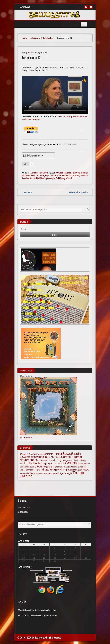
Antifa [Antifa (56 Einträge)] (40, 454)
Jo (31, 52)
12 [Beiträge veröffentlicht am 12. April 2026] (86, 551)
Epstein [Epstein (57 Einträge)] (51, 460)
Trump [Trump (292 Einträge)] (78, 473)
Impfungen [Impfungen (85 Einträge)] (48, 464)
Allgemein (35, 38)
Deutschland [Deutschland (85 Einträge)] (42, 460)
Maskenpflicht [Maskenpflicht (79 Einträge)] (59, 467)
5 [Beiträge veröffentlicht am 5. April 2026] (86, 548)
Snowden (25, 178)
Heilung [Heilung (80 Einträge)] (82, 460)
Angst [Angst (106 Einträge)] (34, 454)
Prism (59, 175)
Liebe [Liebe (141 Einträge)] (38, 466)
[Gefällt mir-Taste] (25, 164)
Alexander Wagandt (64, 172)
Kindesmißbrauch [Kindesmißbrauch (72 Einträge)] (27, 467)
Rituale (65, 175)
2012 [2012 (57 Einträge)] (25, 454)
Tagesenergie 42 (31, 57)
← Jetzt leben (27, 192)
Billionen (85, 172)
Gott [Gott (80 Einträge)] (76, 460)
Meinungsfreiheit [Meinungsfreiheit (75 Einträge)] (78, 467)
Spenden (23, 512)
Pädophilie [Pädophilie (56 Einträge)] (40, 474)
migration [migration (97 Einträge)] (68, 470)
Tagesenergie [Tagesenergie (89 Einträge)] (65, 473)
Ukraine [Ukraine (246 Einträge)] (26, 476)
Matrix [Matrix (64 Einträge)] (68, 467)
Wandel (69, 178)
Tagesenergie (50, 178)
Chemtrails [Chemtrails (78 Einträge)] (56, 457)
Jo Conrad (40, 175)
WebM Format (80, 116)
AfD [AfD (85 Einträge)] (29, 454)
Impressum (24, 508)
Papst (47, 175)
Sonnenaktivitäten (37, 178)
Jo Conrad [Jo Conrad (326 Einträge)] (69, 463)
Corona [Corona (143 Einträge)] (66, 457)
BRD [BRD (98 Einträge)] (48, 457)
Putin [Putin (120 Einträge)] (33, 473)
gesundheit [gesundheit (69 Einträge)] (69, 460)
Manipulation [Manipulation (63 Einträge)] (47, 467)
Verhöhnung (60, 178)
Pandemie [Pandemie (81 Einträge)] (24, 473)
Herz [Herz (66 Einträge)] (21, 464)
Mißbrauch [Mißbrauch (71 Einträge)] (78, 470)
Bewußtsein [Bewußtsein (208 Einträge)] (72, 454)
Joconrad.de (26, 438)
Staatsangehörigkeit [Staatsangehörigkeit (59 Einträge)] (51, 474)
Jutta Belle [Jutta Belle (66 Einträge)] (83, 464)
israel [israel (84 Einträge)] (56, 464)
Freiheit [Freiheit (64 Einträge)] (61, 460)
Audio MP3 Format (31, 119)
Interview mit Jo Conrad (79, 192)
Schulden (84, 175)
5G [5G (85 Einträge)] (21, 454)
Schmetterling (74, 175)
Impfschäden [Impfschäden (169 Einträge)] (33, 463)
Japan (33, 175)
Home (24, 38)
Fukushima (26, 175)
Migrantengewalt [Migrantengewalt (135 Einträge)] (52, 470)
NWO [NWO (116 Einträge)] (86, 470)
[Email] (55, 229)
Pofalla (53, 175)
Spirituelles (48, 38)
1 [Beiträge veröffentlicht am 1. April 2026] (44, 548)
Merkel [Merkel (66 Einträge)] (38, 470)
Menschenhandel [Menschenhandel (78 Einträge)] (27, 470)
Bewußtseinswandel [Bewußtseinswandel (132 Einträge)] (32, 457)
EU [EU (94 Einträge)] (56, 460)
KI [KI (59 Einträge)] (89, 464)
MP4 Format (64, 116)
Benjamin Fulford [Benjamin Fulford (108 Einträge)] (52, 454)
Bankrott (76, 172)
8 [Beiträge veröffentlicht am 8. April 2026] (44, 551)
